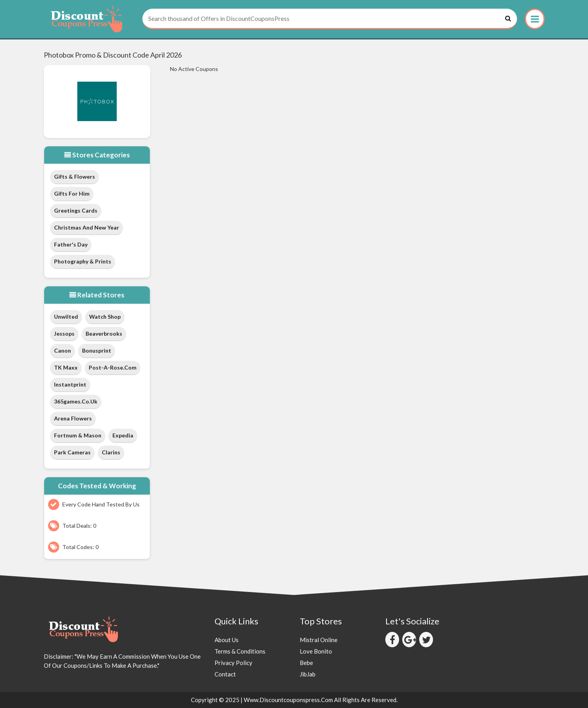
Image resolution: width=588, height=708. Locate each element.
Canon (63, 350)
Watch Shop (105, 317)
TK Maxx (66, 367)
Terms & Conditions (240, 651)
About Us (227, 640)
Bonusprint (97, 350)
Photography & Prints (83, 261)
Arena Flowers (73, 418)
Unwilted (66, 317)
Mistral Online (319, 640)
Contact (225, 674)
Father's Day (71, 244)
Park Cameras (72, 452)
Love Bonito (316, 651)
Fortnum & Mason (78, 435)
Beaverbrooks (104, 333)
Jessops (64, 333)
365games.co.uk (76, 401)
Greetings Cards (76, 210)
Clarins (111, 452)
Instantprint (70, 384)
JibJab (308, 674)
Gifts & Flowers (75, 177)
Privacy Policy (233, 663)
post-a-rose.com (113, 367)
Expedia (123, 435)
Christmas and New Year (87, 227)
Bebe (306, 663)
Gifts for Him (72, 193)
